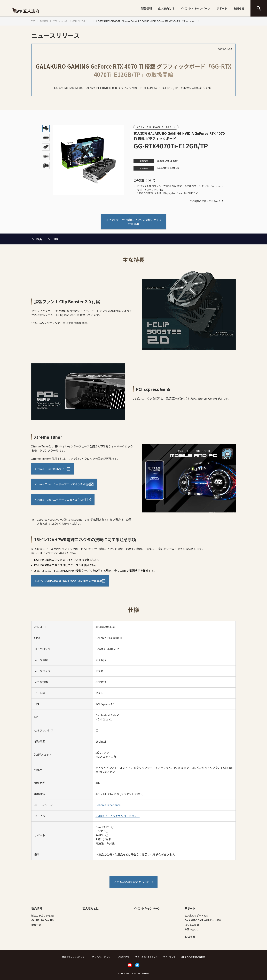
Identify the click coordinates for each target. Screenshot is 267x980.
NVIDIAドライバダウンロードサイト (118, 816)
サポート (222, 8)
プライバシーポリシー (102, 957)
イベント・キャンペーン (195, 8)
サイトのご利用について (146, 957)
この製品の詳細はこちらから (207, 201)
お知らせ (239, 8)
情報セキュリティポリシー (74, 957)
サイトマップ (169, 957)
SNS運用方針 (124, 957)
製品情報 (146, 8)
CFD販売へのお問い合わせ (193, 957)
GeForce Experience (108, 805)
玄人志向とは (166, 8)
